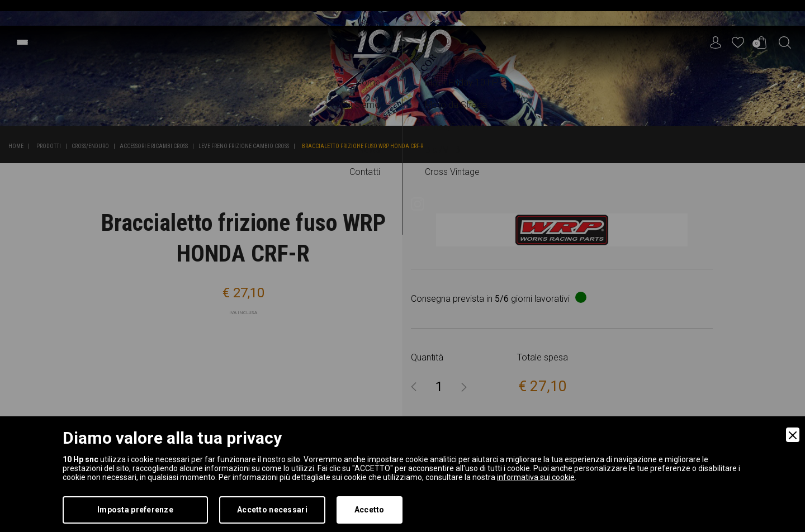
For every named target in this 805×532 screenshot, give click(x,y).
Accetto (370, 510)
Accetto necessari (272, 510)
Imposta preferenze (135, 510)
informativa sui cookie (536, 477)
